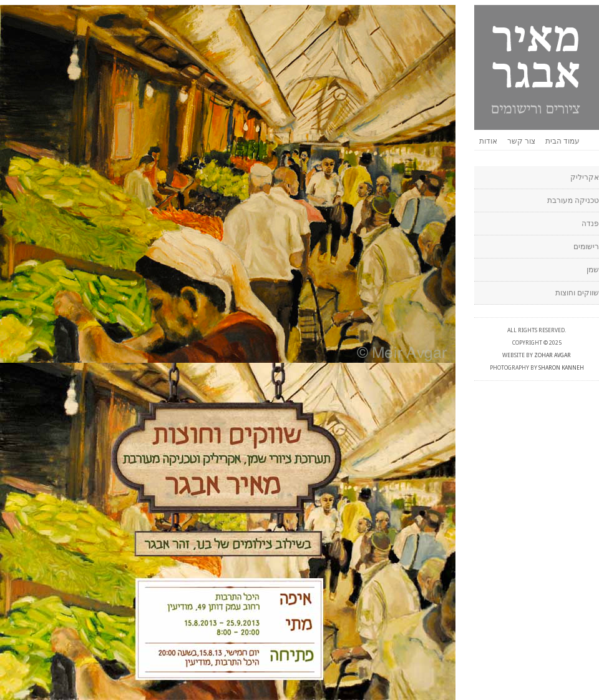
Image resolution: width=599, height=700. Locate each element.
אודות (488, 141)
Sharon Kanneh (561, 368)
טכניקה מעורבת (573, 200)
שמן (593, 270)
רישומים (586, 247)
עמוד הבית (562, 141)
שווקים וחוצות (577, 293)
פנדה (590, 224)
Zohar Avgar (553, 355)
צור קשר (521, 141)
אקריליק (585, 177)
